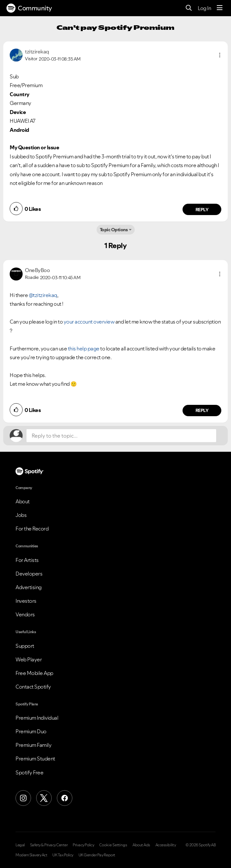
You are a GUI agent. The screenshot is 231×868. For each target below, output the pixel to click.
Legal (20, 845)
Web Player (29, 659)
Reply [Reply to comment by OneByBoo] (202, 410)
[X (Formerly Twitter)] (44, 798)
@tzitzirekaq (43, 295)
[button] (220, 55)
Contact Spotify (33, 687)
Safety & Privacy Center (49, 845)
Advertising (29, 587)
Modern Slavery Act (31, 855)
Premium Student (35, 759)
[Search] (189, 8)
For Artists (27, 560)
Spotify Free (29, 772)
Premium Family (33, 745)
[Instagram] (23, 798)
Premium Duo (31, 731)
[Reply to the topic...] (121, 436)
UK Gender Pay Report (97, 855)
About (23, 501)
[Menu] (220, 8)
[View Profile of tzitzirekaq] (37, 51)
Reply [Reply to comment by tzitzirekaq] (202, 210)
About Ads (141, 845)
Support (25, 646)
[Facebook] (65, 798)
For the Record (32, 529)
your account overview (89, 322)
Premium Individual (37, 718)
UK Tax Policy (63, 855)
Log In (204, 8)
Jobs (21, 515)
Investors (26, 601)
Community (29, 8)
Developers (29, 574)
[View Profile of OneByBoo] (37, 270)
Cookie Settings (113, 845)
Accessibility (166, 845)
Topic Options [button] (114, 230)
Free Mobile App (34, 673)
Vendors (25, 614)
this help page (84, 348)
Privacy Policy (83, 845)
